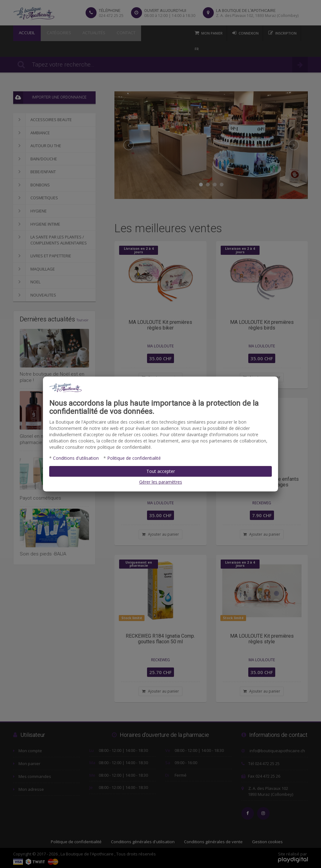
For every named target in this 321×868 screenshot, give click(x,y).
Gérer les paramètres (161, 482)
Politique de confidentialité (134, 458)
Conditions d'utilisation (76, 458)
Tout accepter (161, 471)
